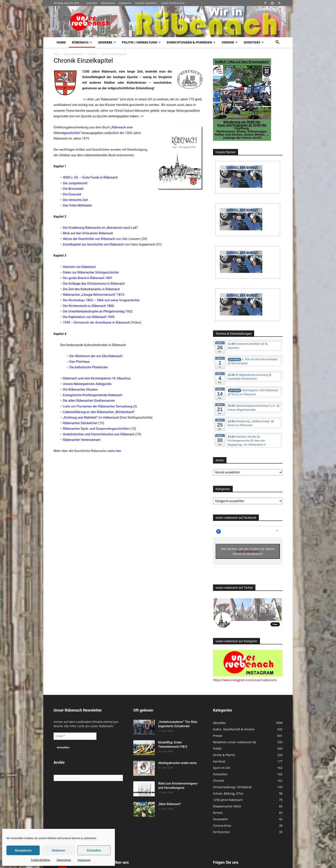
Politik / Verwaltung (141, 42)
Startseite (92, 3)
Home (61, 42)
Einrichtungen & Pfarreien (191, 42)
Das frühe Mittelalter (78, 205)
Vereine (229, 42)
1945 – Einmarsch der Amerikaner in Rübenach (97, 323)
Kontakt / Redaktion (146, 3)
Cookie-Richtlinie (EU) (173, 3)
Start (56, 54)
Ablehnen (58, 850)
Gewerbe (107, 42)
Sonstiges (253, 42)
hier (119, 451)
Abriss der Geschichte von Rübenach (89, 239)
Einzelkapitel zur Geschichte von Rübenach (94, 244)
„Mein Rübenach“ (170, 804)
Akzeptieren (23, 850)
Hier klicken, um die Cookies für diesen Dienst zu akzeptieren (248, 551)
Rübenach (82, 42)
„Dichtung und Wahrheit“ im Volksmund (91, 418)
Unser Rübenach (73, 54)
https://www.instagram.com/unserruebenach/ (245, 680)
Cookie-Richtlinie (40, 860)
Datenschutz (64, 860)
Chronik (92, 54)
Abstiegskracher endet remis (177, 763)
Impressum (84, 860)
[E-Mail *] (75, 736)
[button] (277, 43)
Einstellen (94, 850)
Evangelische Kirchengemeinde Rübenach (93, 395)
